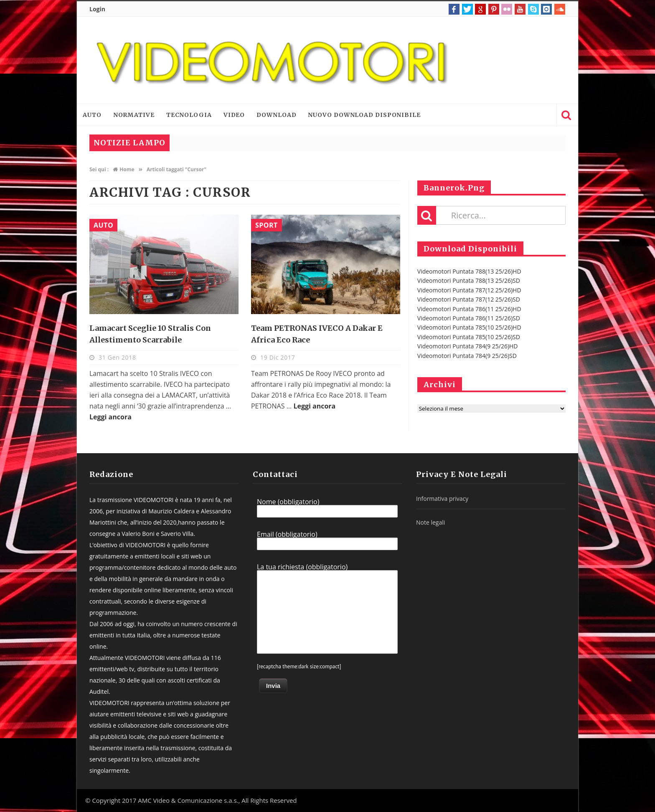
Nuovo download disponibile (364, 115)
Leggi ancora (110, 417)
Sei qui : (99, 169)
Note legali (430, 522)
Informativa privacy (442, 499)
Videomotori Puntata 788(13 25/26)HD (469, 271)
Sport (267, 225)
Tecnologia (189, 115)
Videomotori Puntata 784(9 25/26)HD (468, 346)
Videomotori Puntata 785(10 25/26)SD (469, 337)
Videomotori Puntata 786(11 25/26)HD (469, 309)
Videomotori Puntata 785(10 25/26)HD (469, 327)
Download (276, 115)
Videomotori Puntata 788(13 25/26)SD (469, 280)
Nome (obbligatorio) (327, 508)
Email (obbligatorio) (327, 540)
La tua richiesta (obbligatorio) (327, 609)
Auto (92, 115)
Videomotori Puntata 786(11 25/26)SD (469, 318)
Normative (134, 115)
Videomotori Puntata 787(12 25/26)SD (469, 299)
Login (97, 9)
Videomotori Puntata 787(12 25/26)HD (469, 290)
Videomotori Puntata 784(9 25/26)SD (467, 356)
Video (234, 115)
